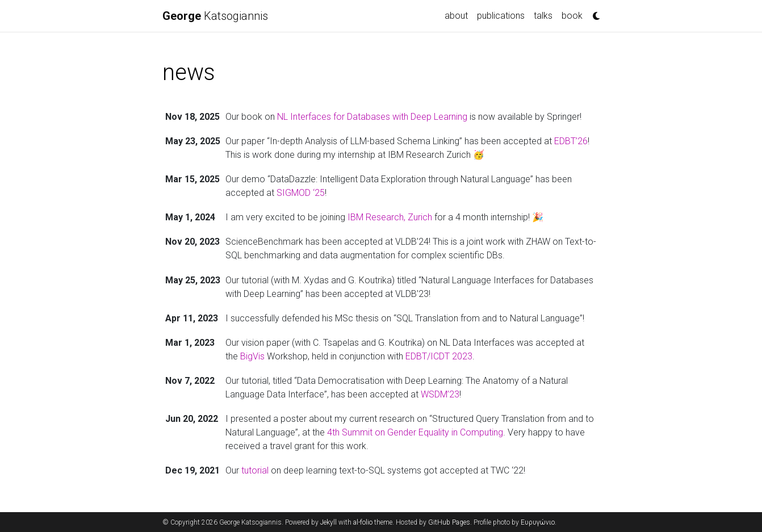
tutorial (255, 470)
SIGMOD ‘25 (301, 193)
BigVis (252, 356)
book (572, 16)
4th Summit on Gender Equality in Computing (415, 432)
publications (501, 16)
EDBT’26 (571, 141)
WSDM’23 (440, 394)
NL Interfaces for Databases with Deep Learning (372, 117)
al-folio (363, 522)
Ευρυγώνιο (538, 522)
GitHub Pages (449, 522)
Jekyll (328, 522)
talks (543, 16)
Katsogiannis (215, 16)
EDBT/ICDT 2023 (439, 356)
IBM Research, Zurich (390, 217)
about (456, 16)
